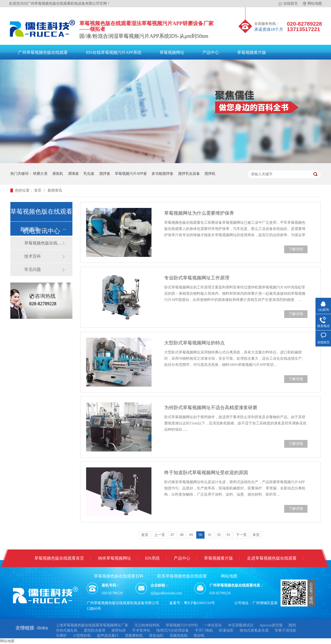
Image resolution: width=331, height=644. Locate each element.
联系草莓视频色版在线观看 (182, 576)
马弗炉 (61, 636)
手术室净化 (141, 630)
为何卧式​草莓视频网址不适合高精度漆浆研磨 (211, 408)
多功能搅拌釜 (162, 174)
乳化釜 (89, 174)
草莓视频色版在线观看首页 (59, 558)
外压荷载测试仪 (241, 625)
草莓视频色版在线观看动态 (43, 243)
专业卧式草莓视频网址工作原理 (197, 278)
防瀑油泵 (226, 630)
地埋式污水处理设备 (172, 630)
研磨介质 (40, 174)
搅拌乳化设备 (189, 174)
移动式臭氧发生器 (254, 630)
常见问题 (33, 269)
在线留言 (288, 4)
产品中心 (211, 52)
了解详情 (296, 249)
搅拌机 (210, 174)
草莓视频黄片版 (252, 52)
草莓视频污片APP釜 (131, 174)
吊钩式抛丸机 (67, 630)
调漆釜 (73, 174)
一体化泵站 (213, 625)
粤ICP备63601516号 (199, 603)
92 (219, 535)
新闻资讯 (55, 190)
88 (182, 535)
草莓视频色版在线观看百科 (119, 576)
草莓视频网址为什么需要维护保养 (199, 213)
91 (210, 535)
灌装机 (58, 174)
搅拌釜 (105, 174)
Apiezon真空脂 (271, 625)
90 (200, 535)
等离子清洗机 (285, 630)
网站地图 (313, 4)
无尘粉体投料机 (147, 625)
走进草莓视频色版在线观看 (272, 558)
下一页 (241, 535)
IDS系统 (152, 558)
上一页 (160, 535)
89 (191, 535)
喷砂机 (199, 636)
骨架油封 (156, 636)
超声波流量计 (108, 636)
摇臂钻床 (119, 630)
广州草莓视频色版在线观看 (43, 52)
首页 (38, 190)
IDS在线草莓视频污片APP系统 (114, 52)
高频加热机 (179, 636)
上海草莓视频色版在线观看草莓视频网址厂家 (92, 625)
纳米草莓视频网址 (115, 558)
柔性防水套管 (95, 630)
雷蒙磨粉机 (134, 636)
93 (228, 535)
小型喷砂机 (82, 636)
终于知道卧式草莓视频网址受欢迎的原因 (206, 473)
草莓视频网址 (172, 52)
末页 (256, 535)
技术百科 (33, 256)
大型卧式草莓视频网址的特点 (194, 343)
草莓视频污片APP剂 (182, 625)
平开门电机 (204, 630)
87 (172, 535)
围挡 (292, 625)
